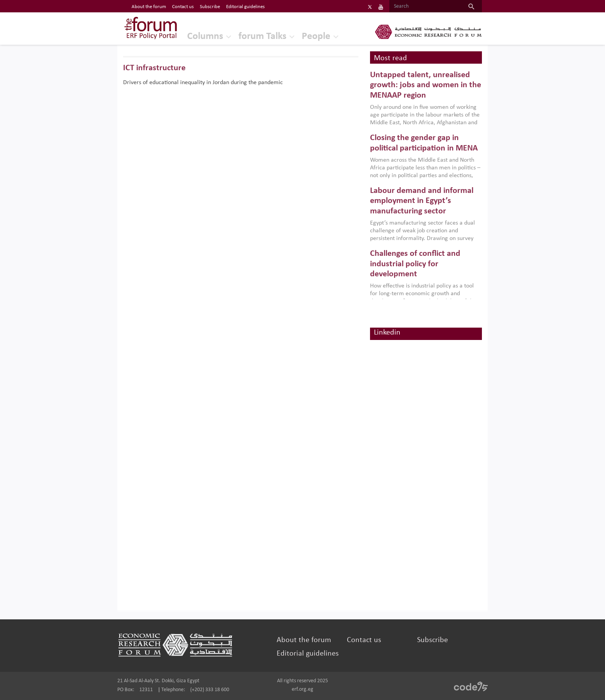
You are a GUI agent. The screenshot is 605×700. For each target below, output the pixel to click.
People (316, 36)
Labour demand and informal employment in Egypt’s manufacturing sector (422, 201)
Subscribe (433, 640)
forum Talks (262, 36)
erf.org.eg (302, 689)
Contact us (364, 640)
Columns (205, 36)
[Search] (425, 7)
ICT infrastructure (154, 68)
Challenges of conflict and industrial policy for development (415, 264)
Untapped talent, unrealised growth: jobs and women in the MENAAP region (426, 85)
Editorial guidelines (308, 654)
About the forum (304, 640)
